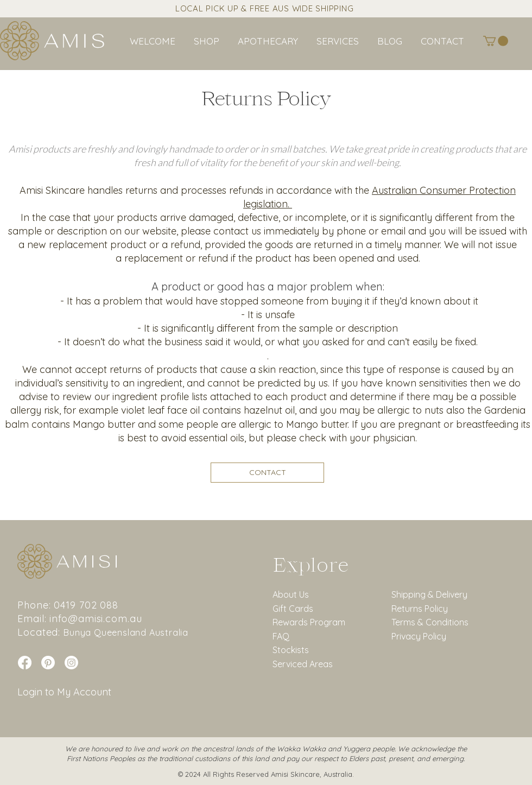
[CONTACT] (267, 473)
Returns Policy (420, 609)
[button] (338, 41)
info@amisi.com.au (96, 619)
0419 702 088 (86, 605)
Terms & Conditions (430, 622)
